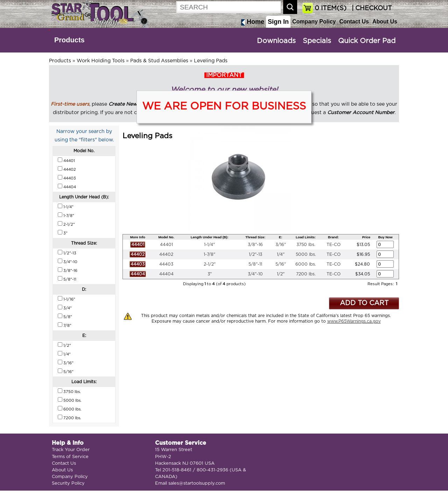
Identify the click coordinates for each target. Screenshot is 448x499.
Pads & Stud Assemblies (159, 61)
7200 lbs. (306, 274)
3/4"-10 (255, 274)
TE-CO (334, 245)
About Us (385, 22)
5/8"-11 (255, 264)
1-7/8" (209, 254)
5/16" (281, 264)
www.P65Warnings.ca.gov (354, 321)
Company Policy (314, 22)
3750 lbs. (306, 245)
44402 (166, 254)
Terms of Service (70, 457)
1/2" (281, 274)
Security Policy (68, 483)
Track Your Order (71, 450)
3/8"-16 (255, 245)
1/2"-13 (255, 254)
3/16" (281, 245)
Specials (317, 41)
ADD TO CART (364, 303)
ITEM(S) (331, 8)
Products (69, 40)
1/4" (281, 254)
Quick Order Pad (367, 41)
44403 (166, 264)
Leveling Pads (211, 61)
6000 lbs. (306, 264)
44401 (166, 245)
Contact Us (354, 22)
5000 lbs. (306, 254)
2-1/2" (210, 264)
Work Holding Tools (101, 61)
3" (210, 274)
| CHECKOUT (371, 8)
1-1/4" (209, 245)
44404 (166, 274)
